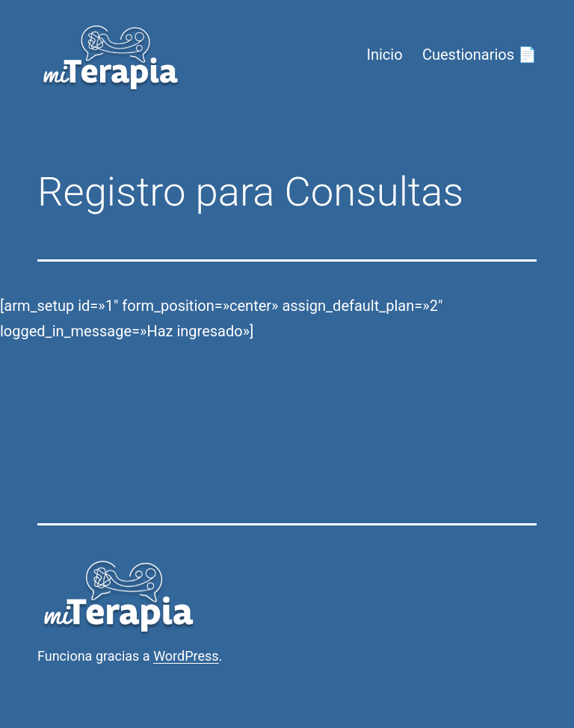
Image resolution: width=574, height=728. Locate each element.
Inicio (384, 55)
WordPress (186, 656)
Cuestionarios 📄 (479, 55)
